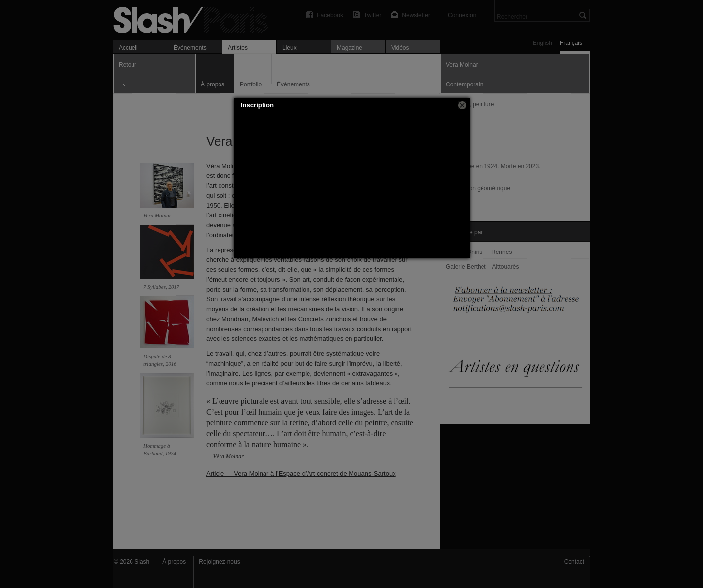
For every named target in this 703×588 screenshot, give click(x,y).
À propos (174, 562)
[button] (462, 105)
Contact (574, 562)
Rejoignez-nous (219, 562)
